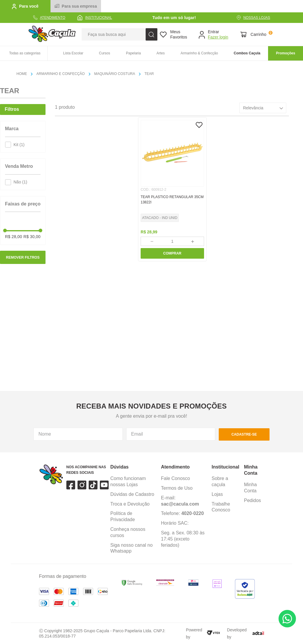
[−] (152, 241)
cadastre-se (244, 446)
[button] (23, 134)
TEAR (149, 74)
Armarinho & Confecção (199, 53)
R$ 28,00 (14, 237)
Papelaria (133, 53)
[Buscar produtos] (151, 34)
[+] (193, 241)
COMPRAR (172, 253)
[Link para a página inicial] (24, 74)
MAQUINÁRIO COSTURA (115, 74)
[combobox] (119, 34)
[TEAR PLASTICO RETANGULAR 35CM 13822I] (172, 189)
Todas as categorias (25, 53)
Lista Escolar (73, 53)
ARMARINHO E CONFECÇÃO (61, 74)
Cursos (105, 53)
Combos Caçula (247, 53)
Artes (161, 53)
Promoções (286, 53)
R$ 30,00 (32, 237)
